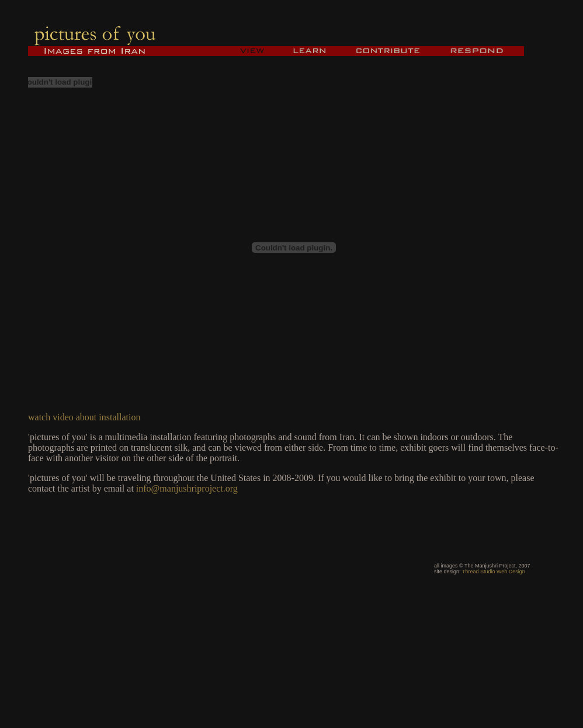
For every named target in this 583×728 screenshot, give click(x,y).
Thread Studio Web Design (494, 572)
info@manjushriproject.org (187, 488)
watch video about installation (84, 417)
